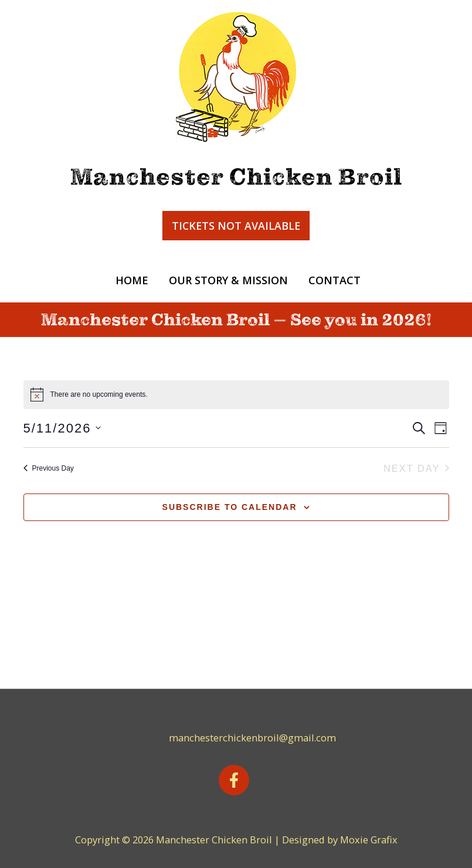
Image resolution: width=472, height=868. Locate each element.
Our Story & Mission (228, 280)
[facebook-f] (236, 780)
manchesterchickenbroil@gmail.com (252, 738)
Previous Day (49, 468)
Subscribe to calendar (230, 507)
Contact (335, 280)
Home (132, 280)
